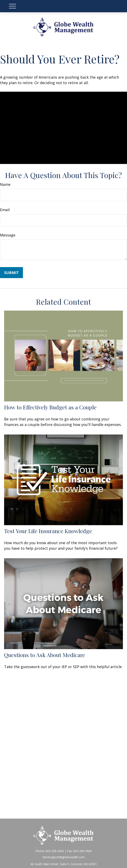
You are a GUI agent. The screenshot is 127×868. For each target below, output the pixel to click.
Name (5, 184)
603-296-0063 (55, 851)
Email (5, 210)
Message (8, 235)
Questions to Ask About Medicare (45, 655)
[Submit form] (11, 273)
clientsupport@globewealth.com (63, 857)
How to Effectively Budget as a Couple (50, 407)
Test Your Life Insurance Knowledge (48, 531)
